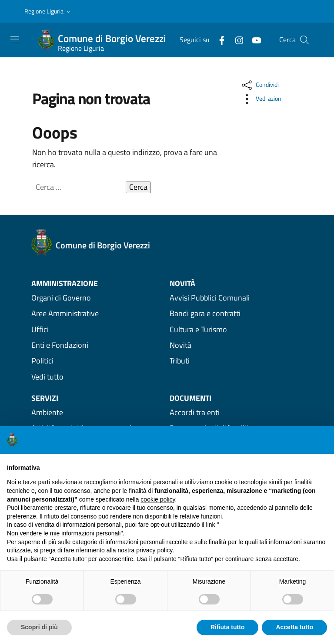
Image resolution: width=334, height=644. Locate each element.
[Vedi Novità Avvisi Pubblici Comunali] (236, 297)
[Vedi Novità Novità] (236, 345)
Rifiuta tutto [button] (228, 627)
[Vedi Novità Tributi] (236, 361)
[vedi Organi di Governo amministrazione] (98, 297)
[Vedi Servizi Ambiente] (98, 412)
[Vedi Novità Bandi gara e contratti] (236, 314)
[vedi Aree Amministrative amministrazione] (98, 314)
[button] (48, 12)
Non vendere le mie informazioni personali (64, 533)
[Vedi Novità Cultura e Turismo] (236, 329)
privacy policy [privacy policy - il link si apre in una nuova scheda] (154, 550)
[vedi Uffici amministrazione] (98, 329)
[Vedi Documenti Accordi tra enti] (236, 412)
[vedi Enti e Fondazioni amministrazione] (98, 345)
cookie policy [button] (158, 499)
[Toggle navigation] (15, 39)
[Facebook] (218, 40)
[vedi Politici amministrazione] (98, 361)
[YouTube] (253, 40)
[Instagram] (236, 40)
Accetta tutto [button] (294, 627)
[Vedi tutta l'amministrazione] (98, 376)
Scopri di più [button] (39, 627)
